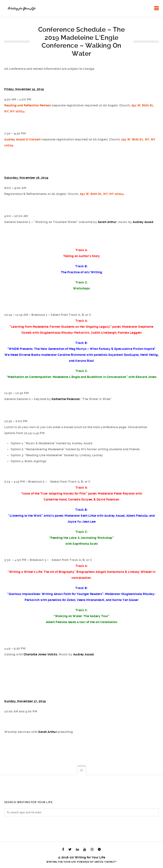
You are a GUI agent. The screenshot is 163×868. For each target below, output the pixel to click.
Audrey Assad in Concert (22, 139)
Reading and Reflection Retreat (27, 105)
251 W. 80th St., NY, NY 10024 (102, 194)
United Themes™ (105, 862)
